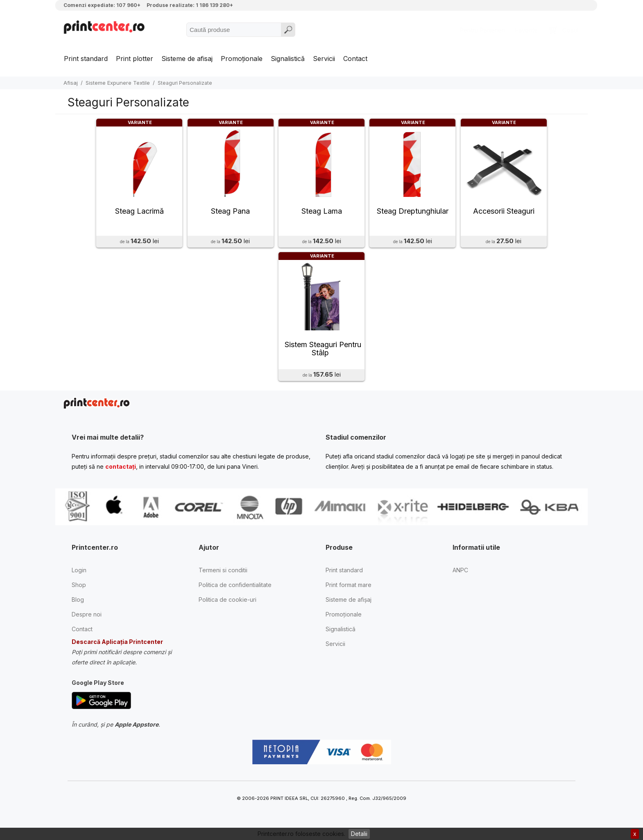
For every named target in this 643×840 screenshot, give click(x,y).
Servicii (324, 59)
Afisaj (71, 83)
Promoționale (242, 59)
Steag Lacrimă (139, 215)
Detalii (359, 834)
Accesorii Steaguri (504, 215)
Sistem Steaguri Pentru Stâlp (323, 356)
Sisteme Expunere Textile (118, 83)
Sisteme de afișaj (349, 606)
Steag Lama (322, 215)
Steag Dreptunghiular (413, 215)
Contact (355, 59)
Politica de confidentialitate (235, 592)
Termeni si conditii (223, 577)
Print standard (86, 59)
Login (79, 577)
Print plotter (135, 59)
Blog (78, 606)
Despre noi (87, 621)
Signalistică (288, 59)
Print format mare (349, 592)
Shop (79, 592)
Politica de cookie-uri (228, 606)
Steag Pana (230, 215)
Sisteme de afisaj (187, 59)
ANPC (460, 577)
